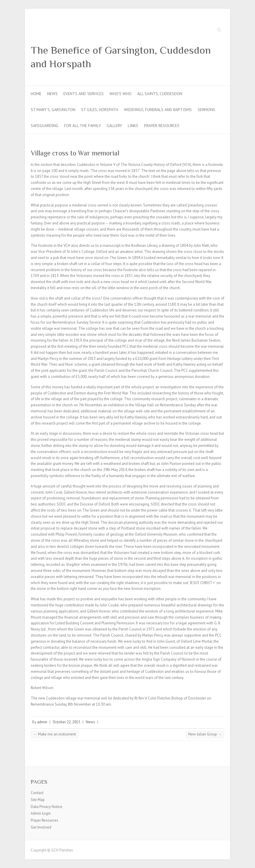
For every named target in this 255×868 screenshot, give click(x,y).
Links (133, 126)
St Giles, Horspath (100, 110)
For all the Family (82, 126)
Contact (37, 793)
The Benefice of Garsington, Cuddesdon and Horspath (121, 57)
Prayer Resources (162, 126)
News (52, 94)
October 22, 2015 (67, 722)
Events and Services (84, 94)
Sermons (206, 110)
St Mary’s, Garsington (53, 110)
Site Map (38, 800)
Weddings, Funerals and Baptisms (158, 110)
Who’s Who (121, 94)
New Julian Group (205, 734)
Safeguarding (44, 126)
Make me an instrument (55, 734)
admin (42, 722)
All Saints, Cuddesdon (160, 94)
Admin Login (41, 813)
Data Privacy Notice (47, 807)
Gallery (114, 126)
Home (36, 94)
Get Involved (41, 827)
